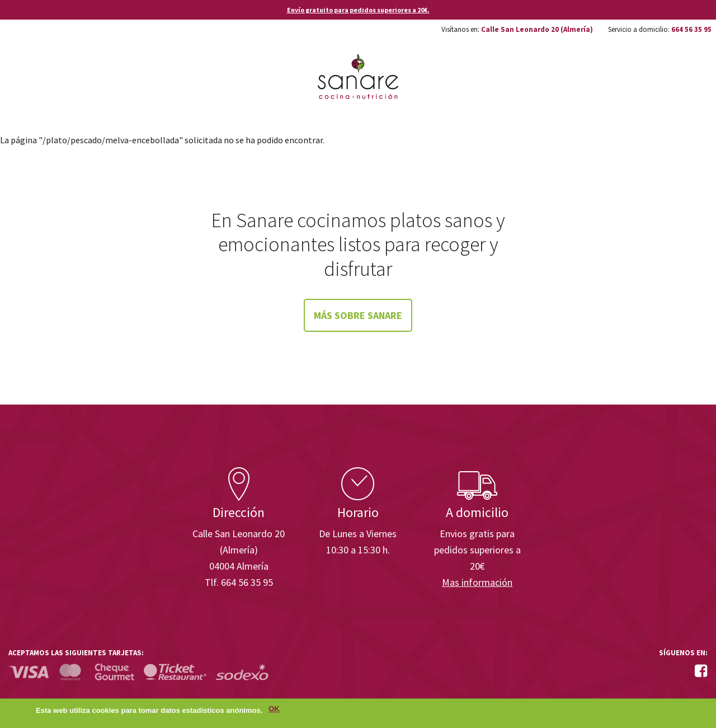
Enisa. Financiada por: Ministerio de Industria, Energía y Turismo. (665, 436)
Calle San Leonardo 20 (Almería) (537, 29)
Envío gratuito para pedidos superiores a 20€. (358, 10)
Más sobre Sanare (358, 315)
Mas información (477, 582)
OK (274, 710)
